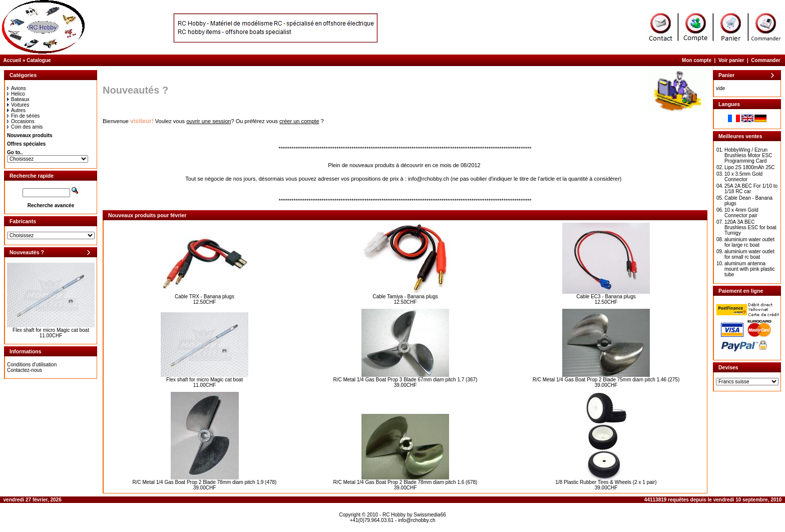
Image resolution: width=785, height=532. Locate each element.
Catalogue (39, 60)
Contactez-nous (25, 370)
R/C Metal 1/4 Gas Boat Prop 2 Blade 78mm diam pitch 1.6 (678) (406, 482)
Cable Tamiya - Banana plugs (405, 297)
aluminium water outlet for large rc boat (749, 242)
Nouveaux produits (30, 135)
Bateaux (18, 99)
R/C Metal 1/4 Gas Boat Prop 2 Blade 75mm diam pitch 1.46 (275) (606, 380)
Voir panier (731, 60)
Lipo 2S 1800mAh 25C (750, 167)
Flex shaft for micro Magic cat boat (51, 330)
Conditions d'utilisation (32, 365)
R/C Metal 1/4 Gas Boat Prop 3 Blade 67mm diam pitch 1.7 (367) (406, 380)
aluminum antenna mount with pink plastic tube (750, 269)
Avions (17, 88)
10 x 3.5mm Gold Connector (743, 177)
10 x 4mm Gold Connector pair (741, 213)
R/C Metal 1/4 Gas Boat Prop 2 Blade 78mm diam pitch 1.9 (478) (205, 482)
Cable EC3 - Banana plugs (606, 297)
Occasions (21, 121)
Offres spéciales (26, 144)
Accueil (13, 60)
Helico (16, 94)
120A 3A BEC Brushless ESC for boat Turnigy (750, 227)
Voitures (18, 105)
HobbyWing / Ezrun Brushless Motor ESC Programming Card (748, 155)
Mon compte (697, 60)
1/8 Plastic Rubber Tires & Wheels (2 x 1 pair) (606, 482)
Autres (16, 110)
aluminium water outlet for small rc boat (749, 254)
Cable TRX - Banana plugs (205, 297)
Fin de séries (23, 116)
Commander (765, 60)
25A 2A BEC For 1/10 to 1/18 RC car (751, 189)
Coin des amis (25, 127)
